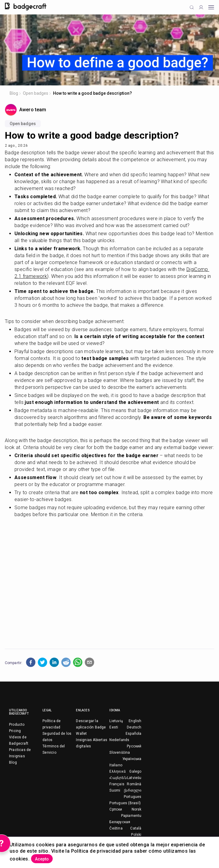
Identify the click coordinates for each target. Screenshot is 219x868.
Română (134, 784)
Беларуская (120, 822)
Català (136, 828)
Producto (17, 725)
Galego (135, 771)
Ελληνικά (117, 771)
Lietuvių (116, 721)
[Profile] (201, 7)
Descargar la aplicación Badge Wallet (91, 727)
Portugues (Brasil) (125, 803)
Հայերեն (118, 778)
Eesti (114, 727)
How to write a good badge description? (92, 93)
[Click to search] (192, 7)
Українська (132, 759)
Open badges (36, 93)
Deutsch (134, 727)
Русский (134, 746)
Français (117, 784)
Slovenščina (120, 753)
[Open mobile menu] (211, 7)
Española (134, 734)
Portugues (133, 797)
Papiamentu (131, 816)
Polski (136, 835)
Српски (116, 809)
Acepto (42, 859)
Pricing (15, 731)
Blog (14, 93)
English (135, 721)
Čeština (116, 828)
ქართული (133, 790)
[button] (31, 662)
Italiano (116, 765)
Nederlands (119, 740)
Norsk (137, 809)
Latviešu (134, 778)
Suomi (115, 790)
